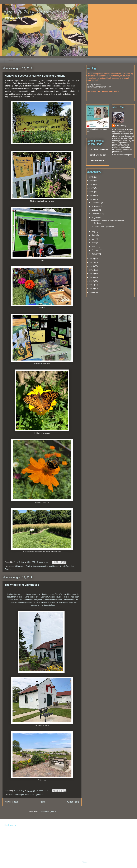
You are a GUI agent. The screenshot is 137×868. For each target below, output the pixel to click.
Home (10, 61)
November (96, 206)
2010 (92, 289)
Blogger (85, 862)
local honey (54, 566)
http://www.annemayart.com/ (99, 87)
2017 (92, 262)
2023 (92, 184)
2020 (92, 195)
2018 (92, 259)
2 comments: (43, 562)
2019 (92, 199)
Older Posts (73, 802)
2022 (92, 188)
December (96, 203)
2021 (92, 192)
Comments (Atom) (48, 811)
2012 (92, 281)
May (94, 239)
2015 (92, 270)
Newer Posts (11, 802)
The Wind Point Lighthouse (22, 585)
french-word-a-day (98, 155)
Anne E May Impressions (35, 11)
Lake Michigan (18, 795)
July (94, 231)
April (94, 243)
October (95, 210)
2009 (92, 292)
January (95, 254)
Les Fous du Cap (97, 160)
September (97, 214)
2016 (92, 266)
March (95, 246)
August (95, 217)
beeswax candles (41, 566)
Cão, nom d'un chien (99, 149)
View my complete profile (123, 155)
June (94, 235)
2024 (92, 181)
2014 (92, 274)
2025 (92, 177)
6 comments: (43, 791)
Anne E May (121, 126)
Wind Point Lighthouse (34, 795)
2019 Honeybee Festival (22, 566)
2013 (92, 277)
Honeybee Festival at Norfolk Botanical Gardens (35, 76)
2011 (92, 285)
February (96, 250)
